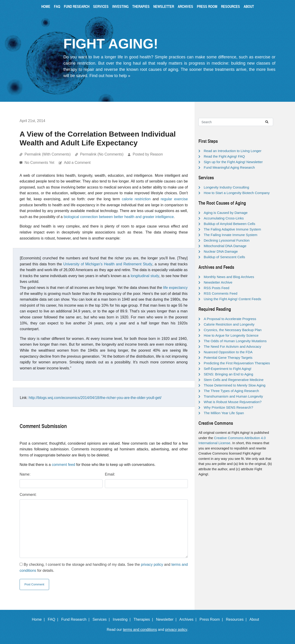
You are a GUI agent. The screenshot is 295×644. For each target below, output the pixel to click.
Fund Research (77, 6)
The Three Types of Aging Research (231, 391)
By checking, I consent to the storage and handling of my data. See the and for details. (104, 568)
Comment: (28, 495)
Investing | (123, 619)
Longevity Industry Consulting (226, 187)
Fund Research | (76, 619)
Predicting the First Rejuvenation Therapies (237, 363)
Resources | (237, 619)
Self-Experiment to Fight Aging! (228, 369)
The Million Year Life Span (224, 413)
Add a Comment (77, 163)
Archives (185, 6)
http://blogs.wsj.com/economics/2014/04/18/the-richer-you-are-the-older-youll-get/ (95, 398)
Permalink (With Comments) (47, 154)
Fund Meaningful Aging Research (229, 167)
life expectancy (175, 288)
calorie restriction (136, 199)
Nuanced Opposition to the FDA (228, 352)
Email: (110, 474)
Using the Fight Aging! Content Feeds (232, 299)
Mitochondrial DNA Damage (225, 246)
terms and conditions (140, 630)
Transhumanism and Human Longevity (233, 396)
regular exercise (174, 199)
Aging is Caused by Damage (226, 213)
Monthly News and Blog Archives (229, 277)
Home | (39, 619)
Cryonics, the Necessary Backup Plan (233, 330)
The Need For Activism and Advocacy (232, 346)
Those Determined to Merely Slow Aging (235, 385)
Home (46, 6)
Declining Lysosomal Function (227, 240)
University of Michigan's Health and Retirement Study (108, 264)
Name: (25, 474)
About (249, 6)
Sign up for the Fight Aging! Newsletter (233, 162)
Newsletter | (167, 619)
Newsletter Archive (218, 282)
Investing (120, 6)
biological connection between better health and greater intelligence (119, 217)
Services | (102, 619)
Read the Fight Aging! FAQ (224, 156)
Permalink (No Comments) (102, 154)
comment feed (63, 465)
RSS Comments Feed (221, 293)
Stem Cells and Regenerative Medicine (234, 380)
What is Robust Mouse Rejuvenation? (233, 402)
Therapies (141, 6)
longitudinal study (145, 276)
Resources (230, 6)
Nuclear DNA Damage (221, 251)
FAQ (57, 6)
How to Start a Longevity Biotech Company (237, 193)
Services (101, 6)
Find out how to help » (110, 76)
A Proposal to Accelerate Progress (230, 319)
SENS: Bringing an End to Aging (228, 374)
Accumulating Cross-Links (224, 218)
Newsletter (164, 6)
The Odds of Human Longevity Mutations (235, 341)
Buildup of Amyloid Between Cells (229, 224)
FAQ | (54, 619)
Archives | (189, 619)
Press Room (207, 6)
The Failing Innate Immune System (231, 235)
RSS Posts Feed (217, 288)
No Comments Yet (40, 163)
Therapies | (144, 619)
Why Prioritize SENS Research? (228, 407)
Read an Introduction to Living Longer (233, 151)
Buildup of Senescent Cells (224, 257)
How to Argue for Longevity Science (231, 335)
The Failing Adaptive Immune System (232, 229)
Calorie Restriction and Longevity (229, 324)
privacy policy (152, 565)
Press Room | (212, 619)
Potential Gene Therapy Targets (228, 358)
